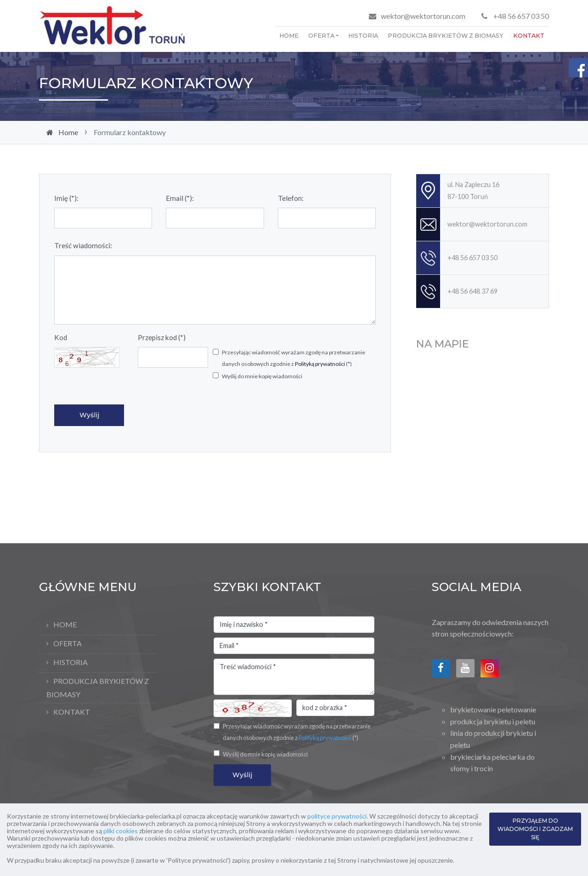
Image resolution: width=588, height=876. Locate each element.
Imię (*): (66, 198)
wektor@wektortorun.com (423, 16)
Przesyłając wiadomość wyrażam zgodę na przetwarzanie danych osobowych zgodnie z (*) (294, 358)
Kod (61, 337)
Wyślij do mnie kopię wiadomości (262, 376)
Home (289, 36)
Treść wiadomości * (294, 677)
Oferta (321, 36)
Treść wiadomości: (83, 245)
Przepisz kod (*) (162, 337)
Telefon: (291, 198)
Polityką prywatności (320, 364)
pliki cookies (121, 831)
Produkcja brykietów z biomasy (446, 36)
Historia (363, 36)
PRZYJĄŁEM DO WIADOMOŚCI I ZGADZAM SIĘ (535, 829)
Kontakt (529, 36)
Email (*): (180, 198)
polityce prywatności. (338, 816)
